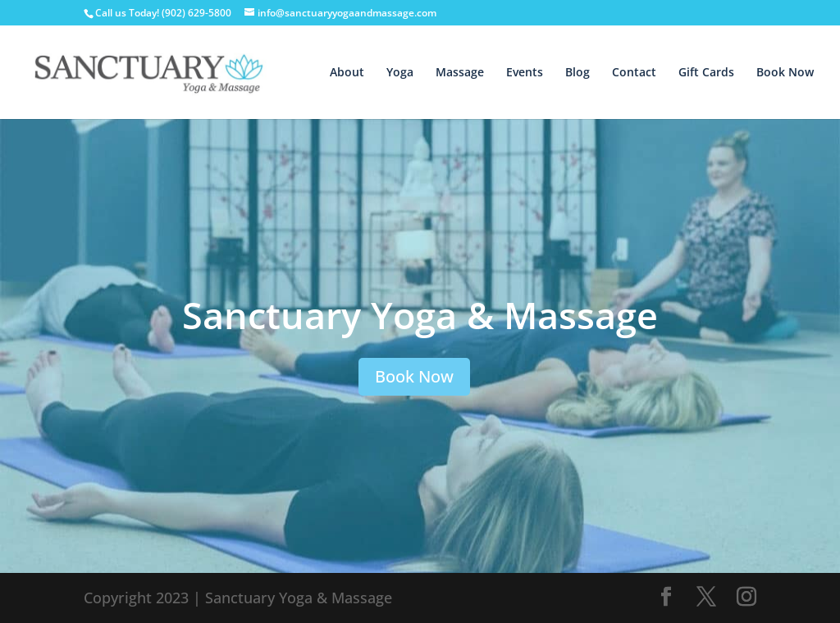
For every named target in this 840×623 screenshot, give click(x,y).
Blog (577, 73)
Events (525, 73)
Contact (634, 73)
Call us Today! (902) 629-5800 (164, 13)
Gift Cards (706, 73)
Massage (460, 73)
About (347, 73)
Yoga (400, 73)
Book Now (785, 73)
